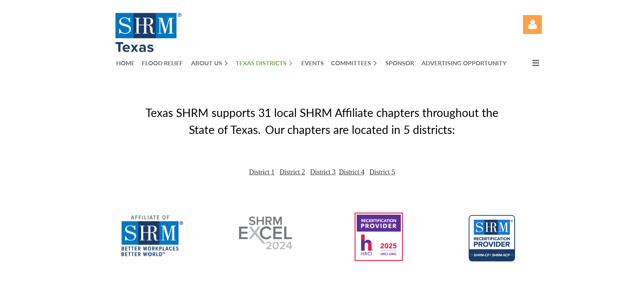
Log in (532, 25)
